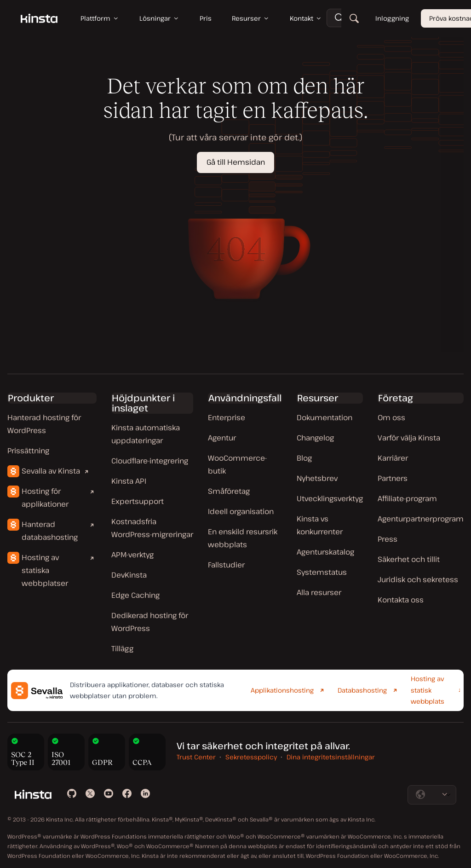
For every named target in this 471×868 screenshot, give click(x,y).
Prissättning (28, 451)
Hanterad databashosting (50, 531)
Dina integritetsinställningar (331, 757)
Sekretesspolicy (251, 757)
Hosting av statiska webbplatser (45, 570)
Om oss (391, 417)
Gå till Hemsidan (236, 162)
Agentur (222, 438)
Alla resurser (319, 592)
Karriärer (393, 458)
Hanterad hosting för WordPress (44, 424)
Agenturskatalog (325, 552)
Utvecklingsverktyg (330, 498)
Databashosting (362, 690)
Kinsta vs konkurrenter (320, 525)
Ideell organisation (241, 511)
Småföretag (229, 491)
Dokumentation (325, 417)
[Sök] (354, 18)
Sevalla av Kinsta (51, 471)
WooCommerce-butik (238, 464)
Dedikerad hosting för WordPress (150, 622)
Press (388, 539)
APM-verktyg (132, 555)
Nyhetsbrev (317, 478)
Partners (393, 478)
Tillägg (122, 648)
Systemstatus (322, 572)
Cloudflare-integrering (150, 461)
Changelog (315, 438)
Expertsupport (138, 501)
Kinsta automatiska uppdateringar (146, 434)
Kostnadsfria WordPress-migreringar (152, 528)
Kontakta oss (401, 600)
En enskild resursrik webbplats (243, 538)
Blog (304, 458)
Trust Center (196, 757)
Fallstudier (226, 565)
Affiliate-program (407, 498)
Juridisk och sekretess (418, 579)
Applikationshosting (282, 690)
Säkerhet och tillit (409, 559)
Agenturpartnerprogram (421, 519)
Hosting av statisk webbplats (428, 690)
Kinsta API (129, 481)
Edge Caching (135, 595)
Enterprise (227, 417)
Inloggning (392, 18)
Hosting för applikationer (45, 498)
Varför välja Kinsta (409, 438)
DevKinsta (129, 575)
